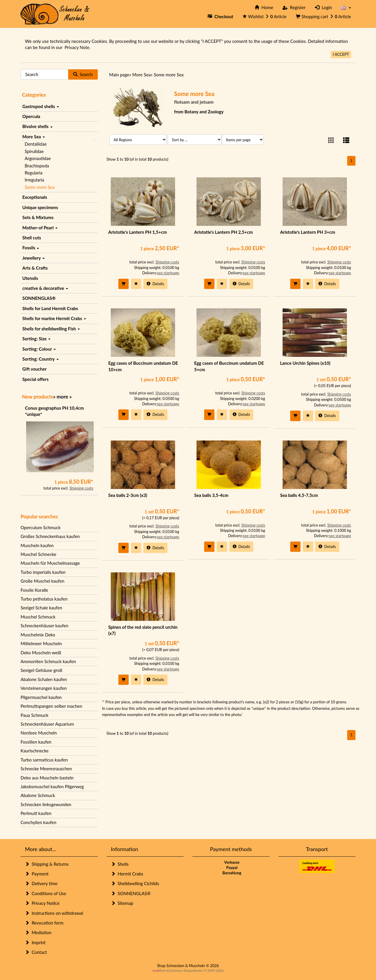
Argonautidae (38, 158)
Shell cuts (32, 238)
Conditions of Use (46, 893)
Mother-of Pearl (40, 228)
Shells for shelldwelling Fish (51, 329)
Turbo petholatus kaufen (44, 599)
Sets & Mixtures (38, 217)
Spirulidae (34, 151)
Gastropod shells (41, 106)
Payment (37, 874)
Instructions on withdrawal (54, 913)
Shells (120, 864)
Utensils (30, 278)
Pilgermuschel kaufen (41, 697)
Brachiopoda (37, 166)
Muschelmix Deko (38, 635)
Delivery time (41, 883)
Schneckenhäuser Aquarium (47, 724)
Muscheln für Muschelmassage (50, 563)
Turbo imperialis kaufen (43, 572)
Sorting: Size (36, 339)
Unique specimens (40, 207)
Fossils (31, 248)
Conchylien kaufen (38, 822)
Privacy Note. (78, 47)
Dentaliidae (36, 144)
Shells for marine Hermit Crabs (54, 318)
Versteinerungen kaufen (44, 688)
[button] (346, 7)
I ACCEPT (341, 54)
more (62, 397)
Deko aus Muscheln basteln (47, 778)
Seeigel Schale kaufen (41, 608)
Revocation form (44, 923)
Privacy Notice (42, 903)
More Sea (34, 137)
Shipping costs (81, 488)
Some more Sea (40, 187)
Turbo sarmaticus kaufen (44, 760)
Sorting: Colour (39, 349)
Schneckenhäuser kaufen (45, 626)
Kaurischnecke (35, 751)
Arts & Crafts (35, 268)
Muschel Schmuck (38, 617)
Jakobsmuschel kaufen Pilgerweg (52, 786)
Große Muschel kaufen (42, 581)
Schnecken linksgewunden (46, 804)
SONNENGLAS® (39, 298)
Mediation (38, 932)
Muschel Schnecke (38, 554)
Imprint (35, 942)
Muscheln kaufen (37, 545)
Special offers (35, 379)
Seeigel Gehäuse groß (41, 670)
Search (83, 74)
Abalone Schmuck (38, 795)
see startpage (168, 273)
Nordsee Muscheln (39, 733)
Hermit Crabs (127, 874)
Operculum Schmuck (41, 527)
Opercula (31, 116)
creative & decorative (45, 288)
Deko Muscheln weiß (41, 653)
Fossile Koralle (34, 590)
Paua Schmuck (35, 715)
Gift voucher (35, 369)
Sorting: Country (41, 359)
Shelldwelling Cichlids (135, 883)
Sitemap (122, 903)
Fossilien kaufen (36, 742)
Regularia (34, 173)
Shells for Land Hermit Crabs (50, 308)
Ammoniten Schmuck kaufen (48, 661)
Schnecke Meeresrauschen (46, 769)
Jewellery (33, 258)
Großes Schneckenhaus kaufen (50, 536)
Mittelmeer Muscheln (41, 643)
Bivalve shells (37, 126)
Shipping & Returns (47, 864)
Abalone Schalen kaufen (44, 679)
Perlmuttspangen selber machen (51, 706)
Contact (36, 952)
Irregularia (34, 180)
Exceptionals (35, 197)
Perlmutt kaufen (36, 813)
